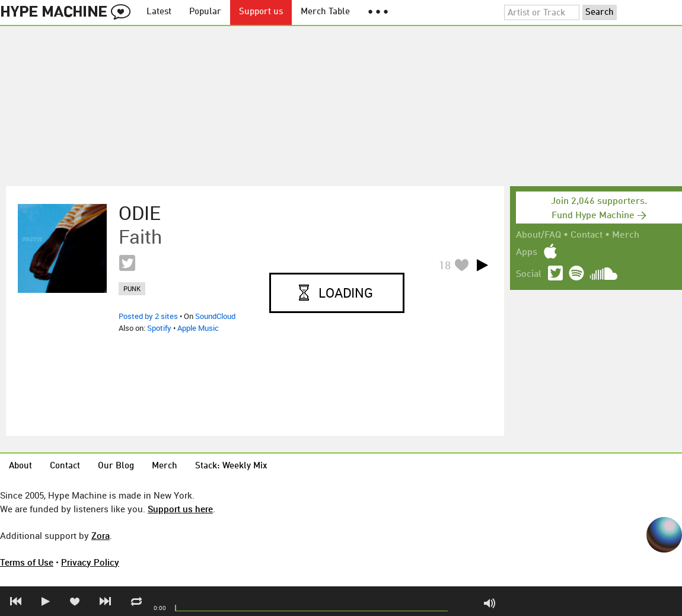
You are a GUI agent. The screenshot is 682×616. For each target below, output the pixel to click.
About (20, 466)
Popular (205, 12)
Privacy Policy (90, 562)
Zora (101, 535)
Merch (626, 235)
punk (132, 288)
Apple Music (198, 328)
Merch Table (325, 12)
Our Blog (116, 466)
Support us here (180, 509)
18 (445, 265)
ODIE (140, 213)
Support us (261, 12)
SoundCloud (215, 316)
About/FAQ (538, 235)
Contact (587, 235)
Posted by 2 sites (148, 316)
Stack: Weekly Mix (231, 466)
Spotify (159, 328)
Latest (159, 12)
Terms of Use (27, 562)
